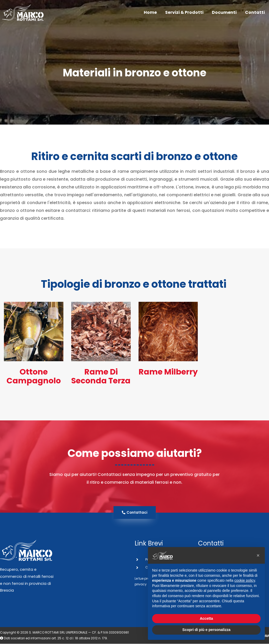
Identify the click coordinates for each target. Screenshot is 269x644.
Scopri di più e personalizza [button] (206, 630)
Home (150, 14)
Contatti (255, 14)
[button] (258, 555)
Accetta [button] (207, 618)
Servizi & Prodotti (184, 14)
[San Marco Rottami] (26, 14)
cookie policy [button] (245, 580)
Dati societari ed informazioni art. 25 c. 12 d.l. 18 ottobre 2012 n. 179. (54, 638)
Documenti (224, 14)
